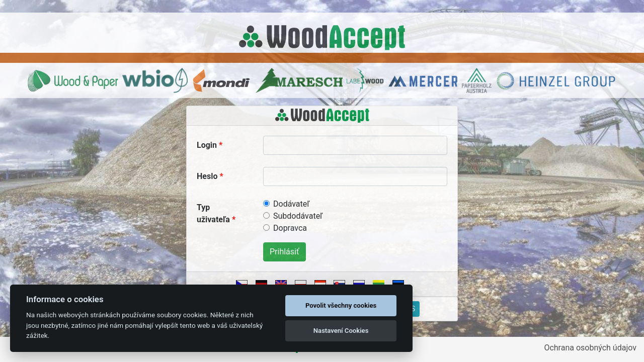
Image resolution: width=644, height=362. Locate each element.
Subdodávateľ (298, 216)
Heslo (207, 176)
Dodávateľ (291, 204)
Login (207, 145)
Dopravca (290, 228)
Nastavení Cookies (341, 331)
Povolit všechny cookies (341, 305)
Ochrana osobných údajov (590, 348)
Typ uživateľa (213, 213)
